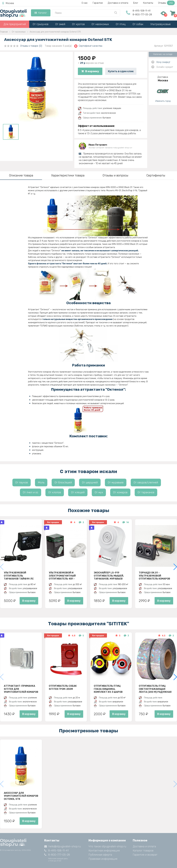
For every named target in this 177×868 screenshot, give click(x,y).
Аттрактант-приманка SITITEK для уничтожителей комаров (21, 689)
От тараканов (146, 492)
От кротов (78, 24)
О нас (85, 3)
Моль (41, 483)
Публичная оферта (100, 855)
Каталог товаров (143, 851)
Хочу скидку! (163, 62)
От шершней (90, 483)
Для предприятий (15, 24)
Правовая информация (103, 859)
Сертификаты (156, 175)
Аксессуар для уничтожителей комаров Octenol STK (21, 796)
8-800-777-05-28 (142, 15)
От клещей (78, 492)
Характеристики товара (68, 175)
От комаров (120, 492)
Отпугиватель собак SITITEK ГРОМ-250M (63, 687)
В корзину (90, 71)
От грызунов (41, 24)
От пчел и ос (31, 492)
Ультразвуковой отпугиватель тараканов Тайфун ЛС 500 (19, 576)
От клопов (55, 492)
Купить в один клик (121, 71)
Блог (136, 3)
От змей (60, 24)
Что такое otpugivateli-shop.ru (107, 846)
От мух (99, 492)
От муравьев (116, 483)
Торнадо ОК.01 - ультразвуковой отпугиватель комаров (154, 576)
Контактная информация (104, 851)
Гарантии (98, 3)
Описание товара (21, 175)
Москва (8, 3)
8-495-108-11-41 (142, 11)
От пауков (22, 483)
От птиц (121, 24)
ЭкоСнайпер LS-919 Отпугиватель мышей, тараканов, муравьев (109, 576)
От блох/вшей (63, 483)
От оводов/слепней (146, 483)
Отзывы (166, 3)
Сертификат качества (88, 46)
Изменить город (163, 101)
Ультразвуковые (160, 24)
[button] (175, 567)
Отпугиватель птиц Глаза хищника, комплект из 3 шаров (108, 689)
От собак (138, 24)
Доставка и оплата (144, 846)
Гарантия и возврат (145, 855)
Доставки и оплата (118, 3)
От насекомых (100, 24)
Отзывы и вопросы (115, 175)
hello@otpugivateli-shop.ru (62, 846)
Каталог (41, 13)
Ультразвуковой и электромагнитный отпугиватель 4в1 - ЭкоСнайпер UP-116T (62, 576)
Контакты (148, 3)
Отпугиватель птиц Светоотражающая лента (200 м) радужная (155, 689)
